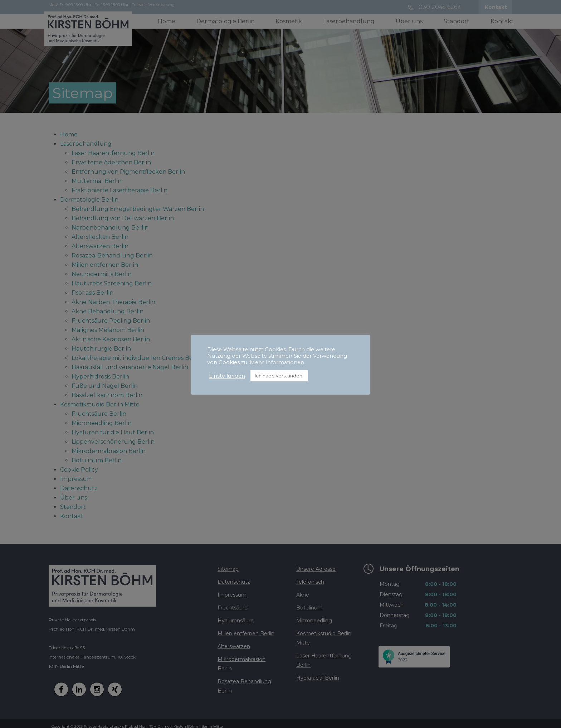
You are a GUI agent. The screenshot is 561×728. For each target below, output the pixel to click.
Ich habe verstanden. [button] (279, 376)
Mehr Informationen (277, 362)
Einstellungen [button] (227, 376)
